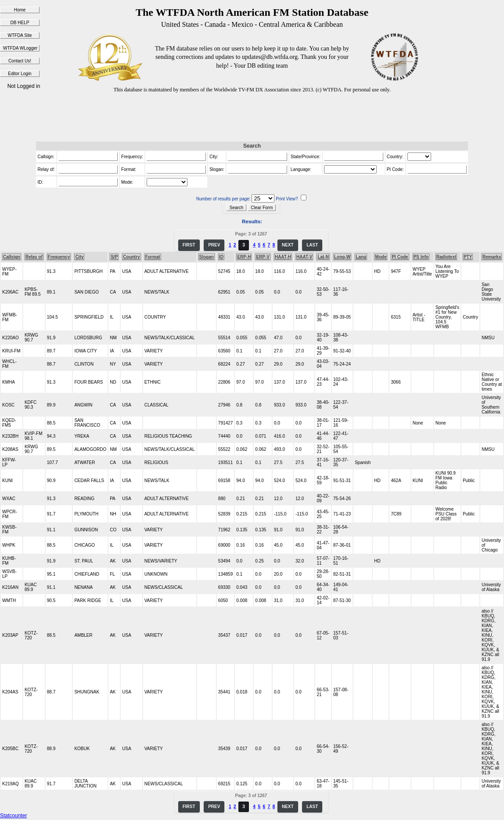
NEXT (288, 245)
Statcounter (13, 816)
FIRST (189, 245)
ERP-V (263, 257)
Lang (361, 257)
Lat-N (323, 257)
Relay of (34, 257)
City (79, 257)
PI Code (400, 257)
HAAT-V (304, 257)
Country (131, 257)
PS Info (421, 257)
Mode (381, 257)
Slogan (207, 257)
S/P (114, 257)
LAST (312, 245)
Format (153, 257)
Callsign (12, 257)
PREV (214, 245)
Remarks (492, 257)
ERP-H (244, 257)
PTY (468, 257)
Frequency (59, 257)
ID (221, 257)
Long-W (342, 257)
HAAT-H (283, 257)
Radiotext (446, 257)
